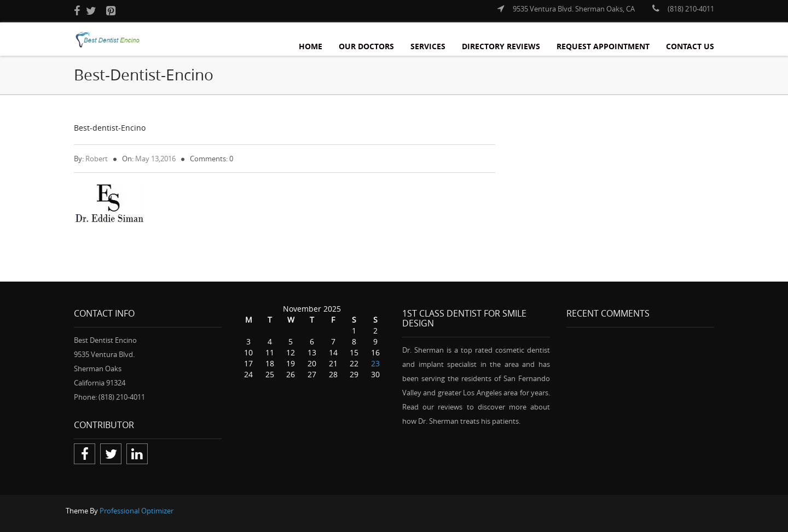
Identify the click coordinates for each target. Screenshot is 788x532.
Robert (97, 159)
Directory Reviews (501, 46)
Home (311, 46)
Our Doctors (366, 46)
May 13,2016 (155, 159)
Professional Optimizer (137, 511)
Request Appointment (603, 46)
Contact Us (690, 46)
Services (428, 46)
